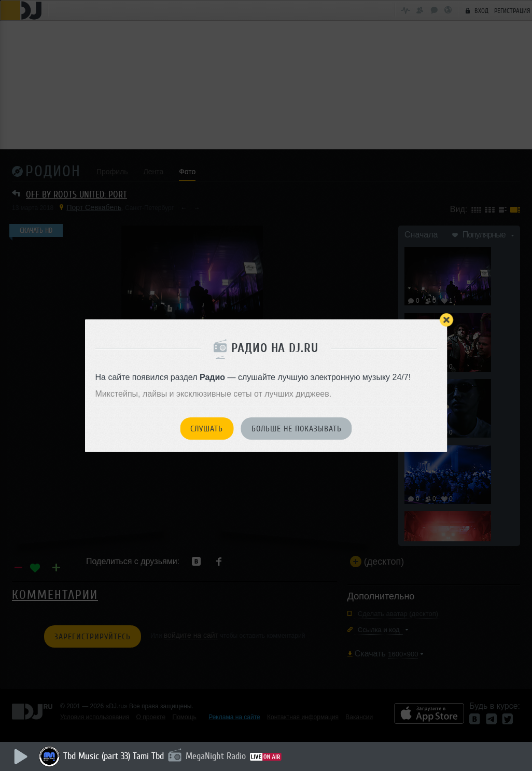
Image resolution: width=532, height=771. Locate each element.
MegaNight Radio (216, 756)
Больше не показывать (297, 429)
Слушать (207, 429)
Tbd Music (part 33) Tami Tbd (114, 756)
